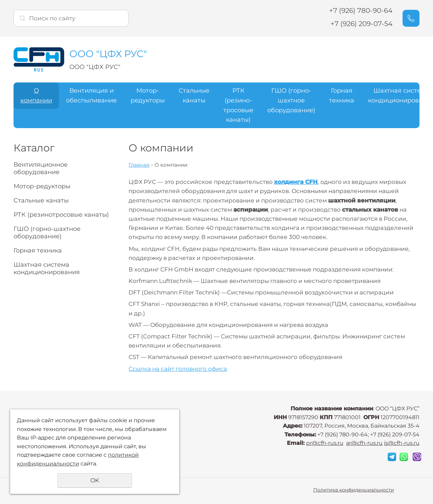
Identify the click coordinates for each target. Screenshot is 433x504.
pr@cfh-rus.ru (325, 443)
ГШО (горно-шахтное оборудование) (291, 100)
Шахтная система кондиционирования (47, 268)
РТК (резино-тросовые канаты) (238, 105)
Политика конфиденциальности (354, 490)
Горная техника (342, 95)
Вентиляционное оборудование (41, 168)
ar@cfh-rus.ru (364, 443)
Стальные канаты (194, 95)
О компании (36, 95)
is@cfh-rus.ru (402, 443)
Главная (139, 165)
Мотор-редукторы (148, 95)
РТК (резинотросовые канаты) (61, 215)
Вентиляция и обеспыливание (91, 95)
